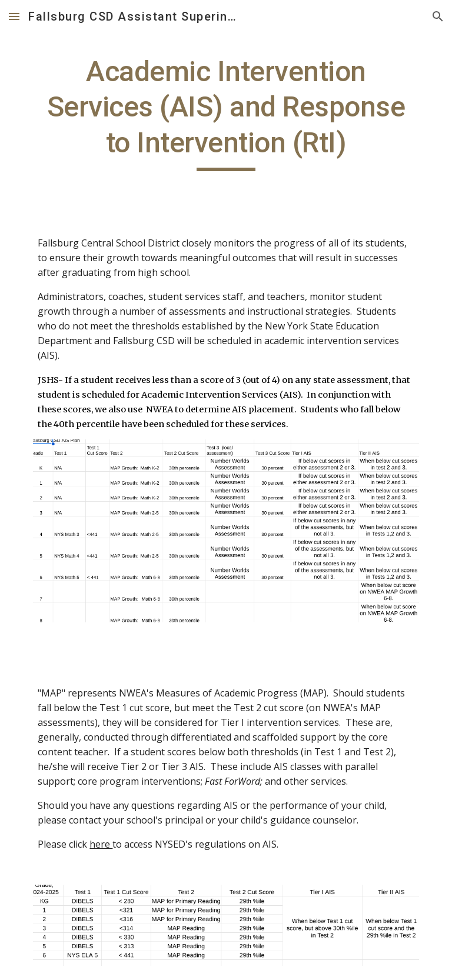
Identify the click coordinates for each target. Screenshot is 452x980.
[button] (14, 16)
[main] (226, 113)
